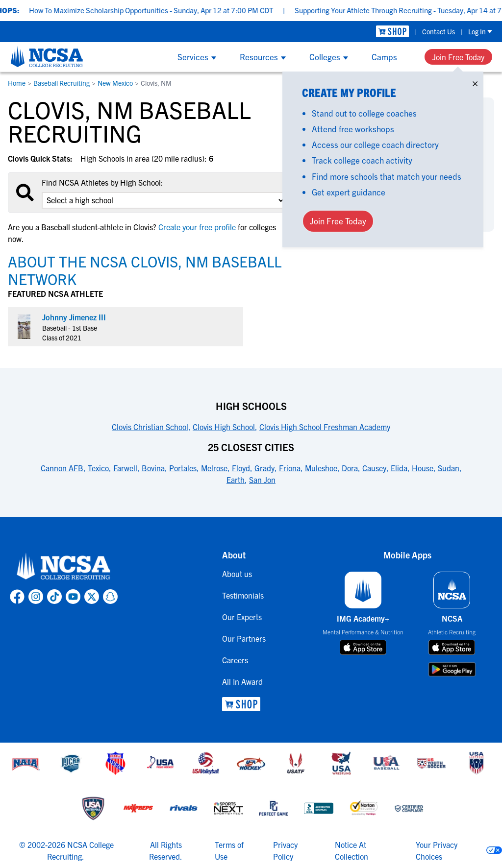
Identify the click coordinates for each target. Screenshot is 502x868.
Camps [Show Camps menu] (384, 57)
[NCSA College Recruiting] (47, 56)
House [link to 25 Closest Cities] (423, 468)
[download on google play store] (452, 669)
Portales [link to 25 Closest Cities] (183, 468)
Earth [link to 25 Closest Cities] (236, 480)
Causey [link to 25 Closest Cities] (374, 468)
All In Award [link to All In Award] (242, 681)
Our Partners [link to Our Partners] (244, 638)
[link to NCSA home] (64, 567)
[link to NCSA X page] (92, 597)
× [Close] (475, 82)
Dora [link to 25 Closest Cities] (350, 468)
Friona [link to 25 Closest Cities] (290, 468)
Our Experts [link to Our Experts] (242, 617)
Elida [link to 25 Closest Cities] (399, 468)
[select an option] (164, 200)
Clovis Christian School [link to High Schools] (150, 427)
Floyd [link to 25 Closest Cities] (241, 468)
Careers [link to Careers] (235, 660)
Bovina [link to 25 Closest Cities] (153, 468)
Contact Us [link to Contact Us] (439, 31)
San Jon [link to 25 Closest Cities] (262, 480)
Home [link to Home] (17, 83)
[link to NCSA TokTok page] (54, 597)
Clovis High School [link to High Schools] (224, 427)
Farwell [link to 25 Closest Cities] (125, 468)
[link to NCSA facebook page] (17, 597)
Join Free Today (458, 57)
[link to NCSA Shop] (392, 32)
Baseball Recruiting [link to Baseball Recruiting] (62, 83)
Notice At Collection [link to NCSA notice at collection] (351, 850)
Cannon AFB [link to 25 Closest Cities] (62, 468)
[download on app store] (363, 648)
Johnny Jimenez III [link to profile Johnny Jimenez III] (74, 317)
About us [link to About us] (237, 574)
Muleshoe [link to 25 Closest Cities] (321, 468)
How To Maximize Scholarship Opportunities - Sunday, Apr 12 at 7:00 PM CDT (169, 10)
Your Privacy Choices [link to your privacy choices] (437, 850)
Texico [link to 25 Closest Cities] (98, 468)
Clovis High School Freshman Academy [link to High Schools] (325, 427)
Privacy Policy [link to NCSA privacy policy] (285, 850)
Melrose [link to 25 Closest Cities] (214, 468)
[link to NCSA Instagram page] (36, 597)
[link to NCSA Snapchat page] (110, 597)
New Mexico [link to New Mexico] (115, 83)
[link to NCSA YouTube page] (73, 597)
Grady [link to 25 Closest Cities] (264, 468)
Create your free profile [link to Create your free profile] (197, 227)
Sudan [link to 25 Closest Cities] (449, 468)
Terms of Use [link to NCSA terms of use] (229, 850)
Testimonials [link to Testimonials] (243, 595)
